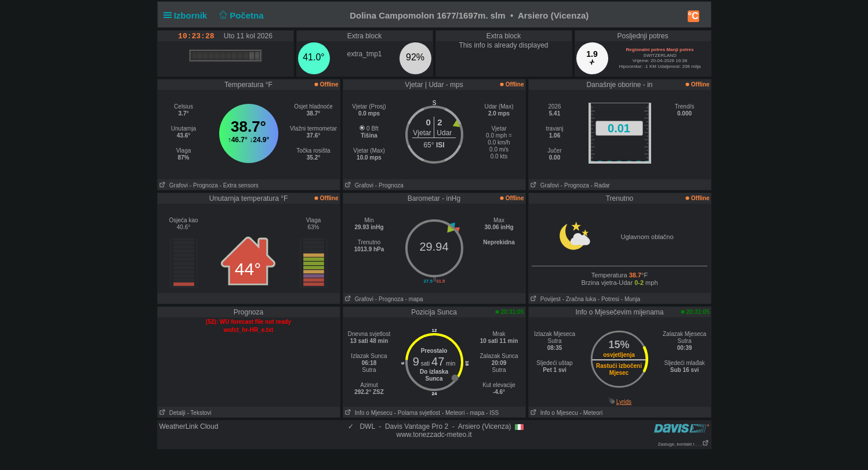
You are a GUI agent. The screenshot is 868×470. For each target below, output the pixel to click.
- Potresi (609, 299)
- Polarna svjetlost (417, 413)
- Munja (631, 299)
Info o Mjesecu (368, 413)
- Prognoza (204, 185)
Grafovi (173, 185)
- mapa (414, 299)
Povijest (545, 299)
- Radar (600, 185)
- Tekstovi (199, 413)
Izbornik (188, 15)
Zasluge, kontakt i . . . (683, 444)
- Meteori (453, 413)
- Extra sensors (239, 185)
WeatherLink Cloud (189, 426)
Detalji (172, 413)
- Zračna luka (579, 299)
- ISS (492, 413)
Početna (240, 15)
